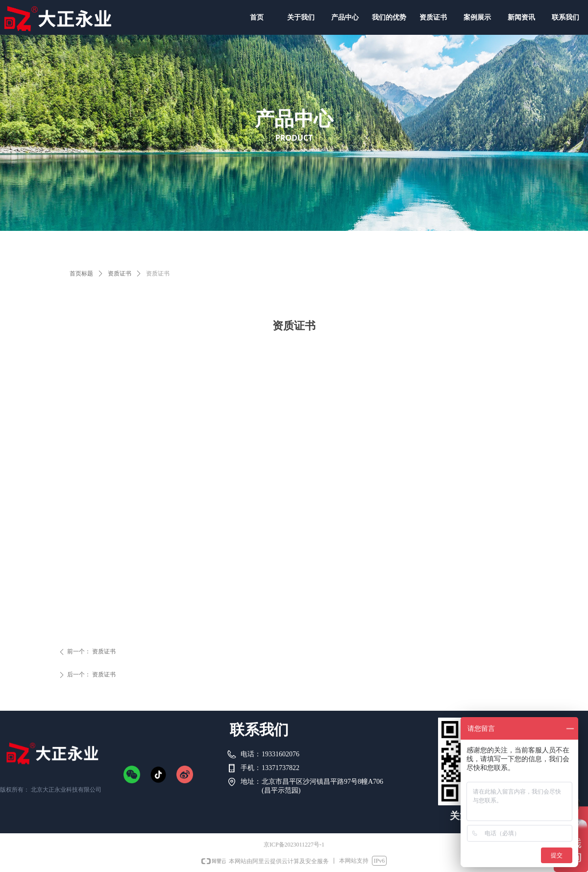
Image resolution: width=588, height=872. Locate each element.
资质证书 (120, 274)
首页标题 (81, 274)
